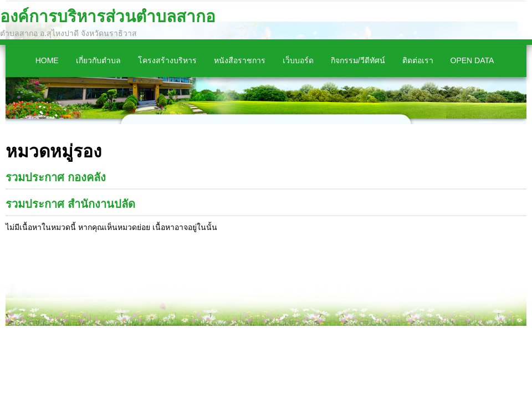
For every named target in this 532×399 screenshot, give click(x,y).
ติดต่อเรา (418, 60)
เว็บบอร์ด (298, 60)
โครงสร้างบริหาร (167, 60)
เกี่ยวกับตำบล (98, 60)
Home (47, 60)
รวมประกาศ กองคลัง (56, 177)
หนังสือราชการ (240, 60)
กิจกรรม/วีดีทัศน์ (358, 60)
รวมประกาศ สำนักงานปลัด (70, 204)
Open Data (472, 60)
